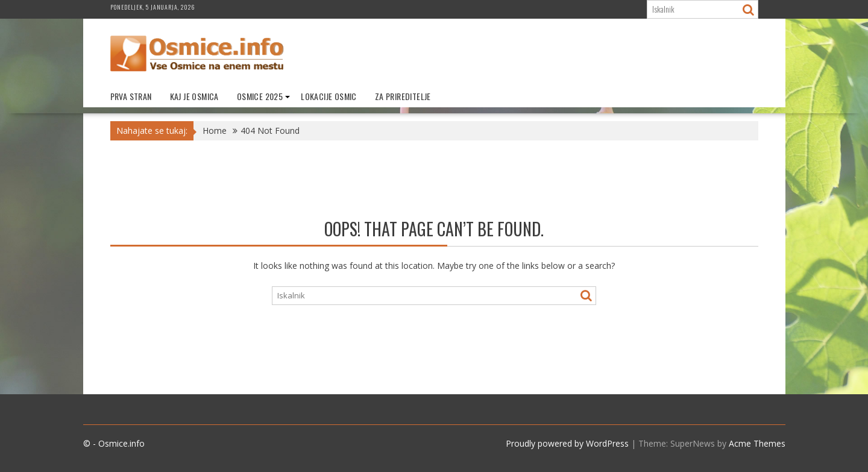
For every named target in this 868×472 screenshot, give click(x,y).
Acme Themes (757, 443)
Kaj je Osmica (194, 96)
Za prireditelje (403, 96)
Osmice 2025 (260, 96)
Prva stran (131, 96)
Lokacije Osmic (329, 96)
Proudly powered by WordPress (567, 443)
